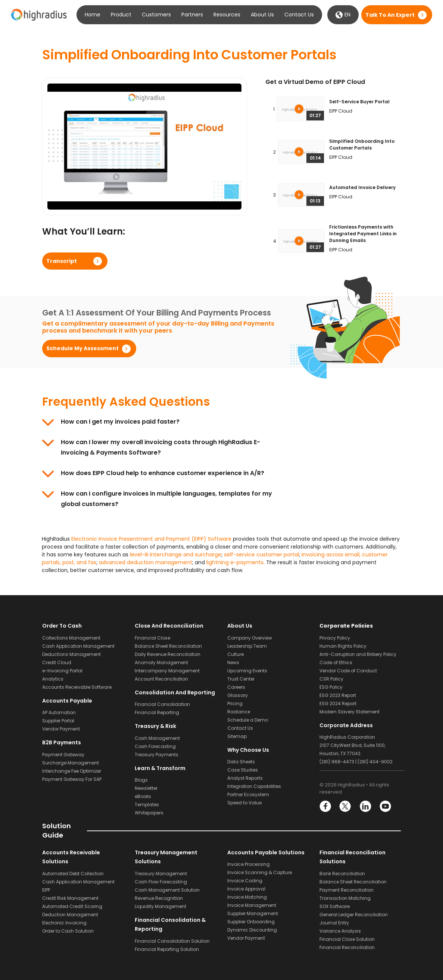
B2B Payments (62, 742)
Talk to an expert (390, 15)
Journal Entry (334, 923)
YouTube (385, 806)
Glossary (238, 695)
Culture (235, 654)
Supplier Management (253, 913)
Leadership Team (247, 646)
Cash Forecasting (155, 746)
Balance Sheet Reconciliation (168, 646)
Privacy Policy (335, 638)
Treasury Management (161, 874)
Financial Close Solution (347, 939)
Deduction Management (70, 915)
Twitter (345, 806)
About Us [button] (262, 15)
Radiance (239, 712)
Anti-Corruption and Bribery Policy (358, 654)
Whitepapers (149, 813)
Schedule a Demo (248, 720)
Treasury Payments (157, 755)
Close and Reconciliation (169, 626)
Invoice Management (252, 905)
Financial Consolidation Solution (172, 941)
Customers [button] (156, 15)
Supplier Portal (58, 721)
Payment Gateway (63, 755)
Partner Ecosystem (248, 794)
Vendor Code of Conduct (348, 671)
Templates (147, 805)
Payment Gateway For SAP (72, 779)
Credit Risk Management (70, 898)
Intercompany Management (167, 671)
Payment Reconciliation (347, 890)
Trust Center (241, 679)
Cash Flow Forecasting (161, 882)
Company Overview (250, 638)
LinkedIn (365, 806)
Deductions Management (71, 654)
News (233, 662)
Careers (236, 687)
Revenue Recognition (159, 898)
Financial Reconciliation (347, 947)
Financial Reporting (157, 712)
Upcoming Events (247, 671)
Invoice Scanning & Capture (260, 872)
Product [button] (121, 15)
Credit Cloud (57, 662)
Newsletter (146, 788)
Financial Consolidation (162, 704)
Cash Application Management (78, 646)
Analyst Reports (245, 778)
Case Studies (243, 770)
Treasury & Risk (155, 726)
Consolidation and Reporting (175, 692)
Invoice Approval (246, 889)
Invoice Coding (245, 881)
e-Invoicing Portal (62, 671)
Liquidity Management (160, 906)
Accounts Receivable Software (77, 687)
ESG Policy (331, 687)
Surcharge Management (71, 763)
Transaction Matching (345, 898)
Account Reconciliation (161, 679)
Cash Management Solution (167, 890)
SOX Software (335, 906)
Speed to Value (244, 803)
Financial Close (152, 638)
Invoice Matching (247, 897)
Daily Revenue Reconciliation (168, 654)
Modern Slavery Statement (350, 712)
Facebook (326, 806)
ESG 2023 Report (338, 695)
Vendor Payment (61, 729)
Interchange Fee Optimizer (72, 771)
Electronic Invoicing (64, 923)
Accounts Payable (67, 701)
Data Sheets (241, 762)
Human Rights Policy (343, 646)
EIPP (46, 890)
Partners (192, 15)
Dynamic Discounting (252, 930)
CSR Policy (331, 679)
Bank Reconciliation (342, 874)
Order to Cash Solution (68, 931)
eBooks (143, 796)
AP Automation (59, 712)
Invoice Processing (249, 864)
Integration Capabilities (254, 786)
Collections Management (71, 638)
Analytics (53, 679)
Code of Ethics (336, 662)
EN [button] (343, 15)
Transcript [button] (62, 261)
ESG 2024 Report (338, 703)
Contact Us (299, 15)
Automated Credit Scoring (72, 906)
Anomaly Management (161, 662)
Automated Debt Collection (73, 874)
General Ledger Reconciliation (354, 915)
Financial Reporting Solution (167, 949)
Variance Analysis (340, 931)
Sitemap (237, 736)
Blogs (141, 780)
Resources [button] (227, 15)
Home (93, 15)
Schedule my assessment (82, 348)
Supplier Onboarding (251, 922)
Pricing (235, 703)
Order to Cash (62, 626)
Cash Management (157, 738)
